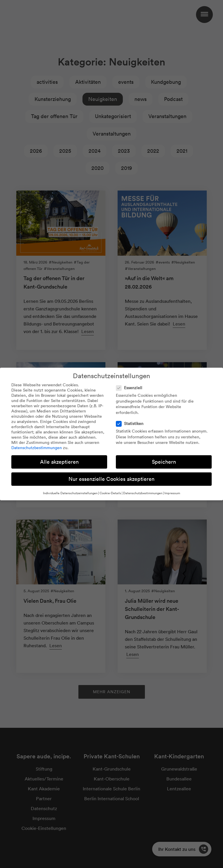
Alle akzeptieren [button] (59, 462)
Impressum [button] (172, 493)
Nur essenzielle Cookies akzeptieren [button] (111, 479)
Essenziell (131, 388)
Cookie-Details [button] (110, 493)
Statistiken (132, 424)
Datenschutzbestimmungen (37, 448)
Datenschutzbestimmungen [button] (143, 493)
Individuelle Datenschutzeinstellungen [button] (70, 493)
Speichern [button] (164, 462)
